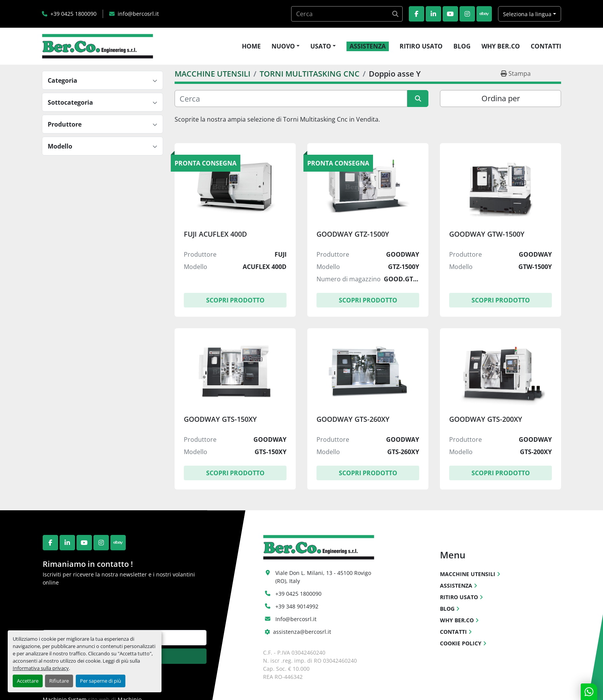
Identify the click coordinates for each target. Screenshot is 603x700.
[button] (286, 46)
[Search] (347, 14)
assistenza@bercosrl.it (302, 632)
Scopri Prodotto (235, 300)
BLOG (462, 46)
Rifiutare (59, 681)
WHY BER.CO (501, 46)
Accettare (28, 681)
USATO (321, 46)
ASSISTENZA (368, 46)
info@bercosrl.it (138, 14)
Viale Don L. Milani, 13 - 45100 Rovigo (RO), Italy (324, 577)
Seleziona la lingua (527, 14)
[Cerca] (291, 99)
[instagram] (467, 14)
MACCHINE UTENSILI (468, 574)
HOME (251, 46)
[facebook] (416, 14)
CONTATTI (546, 46)
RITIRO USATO (421, 46)
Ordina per (501, 98)
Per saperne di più (101, 681)
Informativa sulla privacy (41, 668)
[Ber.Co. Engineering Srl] (319, 547)
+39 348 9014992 (297, 606)
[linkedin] (433, 14)
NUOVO (283, 46)
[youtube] (450, 14)
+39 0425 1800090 (73, 14)
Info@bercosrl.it (296, 619)
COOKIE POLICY (461, 643)
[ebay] (484, 14)
